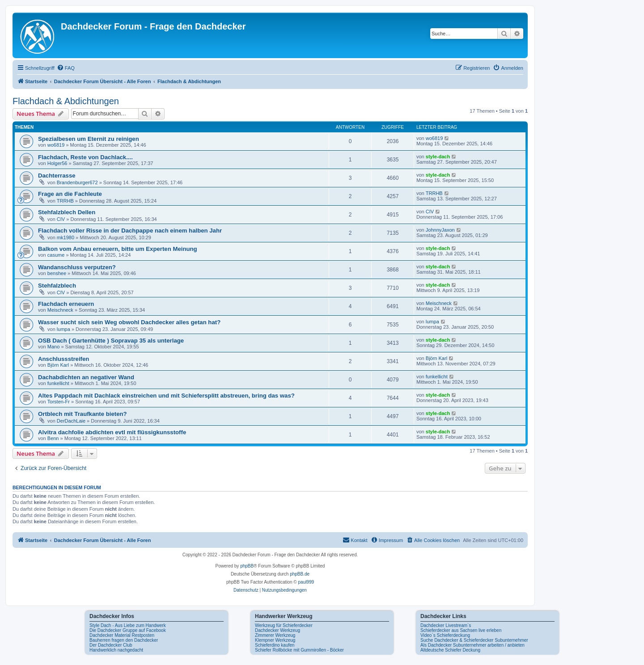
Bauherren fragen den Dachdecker (124, 640)
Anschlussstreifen (64, 359)
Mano (54, 347)
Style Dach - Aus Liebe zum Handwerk (128, 625)
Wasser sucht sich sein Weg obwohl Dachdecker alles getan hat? (129, 322)
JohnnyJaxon (440, 230)
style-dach (438, 157)
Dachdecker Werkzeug (278, 630)
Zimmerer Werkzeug (275, 635)
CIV (61, 219)
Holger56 (57, 163)
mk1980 (66, 237)
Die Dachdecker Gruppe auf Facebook (128, 630)
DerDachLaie (71, 421)
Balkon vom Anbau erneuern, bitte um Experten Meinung (118, 249)
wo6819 (56, 145)
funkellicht (58, 383)
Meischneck (60, 310)
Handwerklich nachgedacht (116, 650)
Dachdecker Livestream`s (446, 625)
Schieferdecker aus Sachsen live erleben (461, 630)
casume (56, 255)
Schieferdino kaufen (275, 645)
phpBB (247, 566)
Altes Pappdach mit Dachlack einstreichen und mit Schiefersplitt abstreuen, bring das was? (166, 396)
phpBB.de (300, 574)
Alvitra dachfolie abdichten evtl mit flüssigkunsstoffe (112, 432)
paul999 (306, 582)
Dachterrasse (57, 176)
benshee (57, 273)
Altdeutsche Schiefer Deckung (450, 650)
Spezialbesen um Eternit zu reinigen (89, 139)
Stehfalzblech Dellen (67, 212)
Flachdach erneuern (66, 304)
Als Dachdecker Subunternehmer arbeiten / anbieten (472, 645)
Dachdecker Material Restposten (122, 635)
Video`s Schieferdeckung (445, 635)
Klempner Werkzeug (275, 640)
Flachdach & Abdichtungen (66, 101)
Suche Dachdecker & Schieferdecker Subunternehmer (474, 640)
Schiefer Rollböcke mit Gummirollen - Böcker (299, 650)
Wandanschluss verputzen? (77, 267)
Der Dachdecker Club (111, 645)
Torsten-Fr (59, 402)
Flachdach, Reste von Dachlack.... (85, 157)
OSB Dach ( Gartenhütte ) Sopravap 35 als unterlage (111, 341)
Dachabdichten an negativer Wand (86, 377)
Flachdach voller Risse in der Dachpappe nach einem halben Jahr (130, 231)
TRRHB (65, 201)
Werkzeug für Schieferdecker (284, 625)
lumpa (64, 329)
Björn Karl (58, 365)
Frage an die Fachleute (70, 194)
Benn (53, 438)
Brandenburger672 (77, 182)
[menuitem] (66, 68)
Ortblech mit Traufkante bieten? (83, 414)
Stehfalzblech (57, 286)
